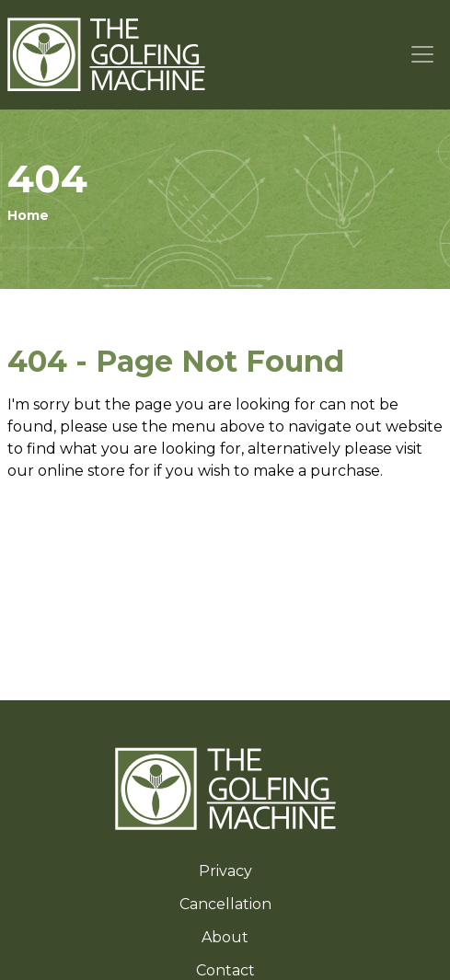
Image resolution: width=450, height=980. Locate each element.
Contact (225, 970)
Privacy (225, 871)
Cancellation (225, 904)
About (225, 937)
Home (28, 215)
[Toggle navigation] (423, 55)
